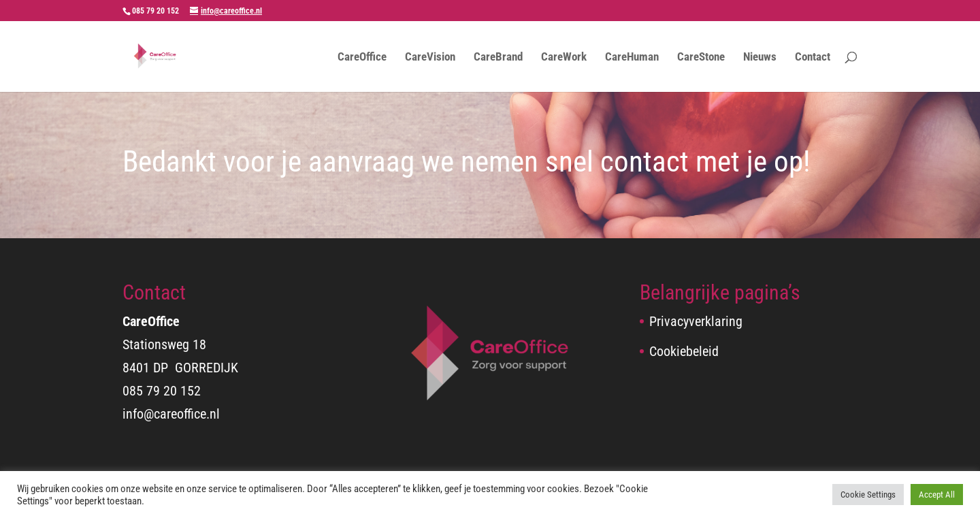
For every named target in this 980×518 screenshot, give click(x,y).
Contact (813, 58)
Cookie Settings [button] (868, 495)
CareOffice (362, 58)
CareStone (701, 58)
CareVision (430, 58)
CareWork (564, 58)
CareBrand (498, 58)
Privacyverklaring (696, 321)
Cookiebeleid (684, 351)
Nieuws (760, 58)
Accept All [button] (937, 495)
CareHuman (632, 58)
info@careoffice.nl (171, 414)
